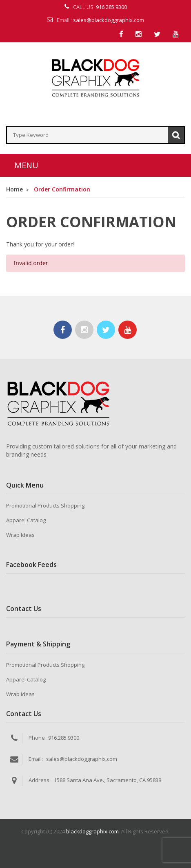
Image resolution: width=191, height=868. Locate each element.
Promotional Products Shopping (45, 505)
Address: (40, 780)
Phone (37, 738)
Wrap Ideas (20, 535)
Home (14, 189)
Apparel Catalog (26, 520)
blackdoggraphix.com (92, 831)
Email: (36, 759)
